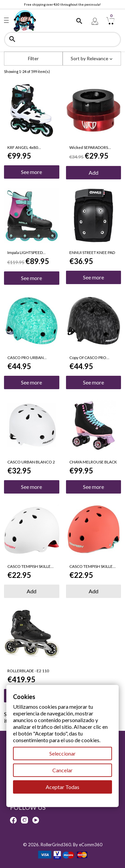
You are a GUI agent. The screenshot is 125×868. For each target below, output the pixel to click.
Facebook (13, 820)
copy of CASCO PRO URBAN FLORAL (88, 358)
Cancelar (62, 770)
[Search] (62, 39)
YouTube (36, 820)
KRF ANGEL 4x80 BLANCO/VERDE (23, 148)
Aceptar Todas (62, 787)
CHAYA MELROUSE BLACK (93, 462)
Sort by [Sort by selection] (92, 58)
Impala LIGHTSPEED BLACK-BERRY (25, 253)
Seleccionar (62, 753)
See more (31, 172)
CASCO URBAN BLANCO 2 (31, 462)
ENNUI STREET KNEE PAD (92, 253)
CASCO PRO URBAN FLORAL (25, 358)
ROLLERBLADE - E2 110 (28, 671)
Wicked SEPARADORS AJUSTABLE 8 (89, 148)
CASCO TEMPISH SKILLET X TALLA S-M (30, 567)
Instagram (24, 820)
